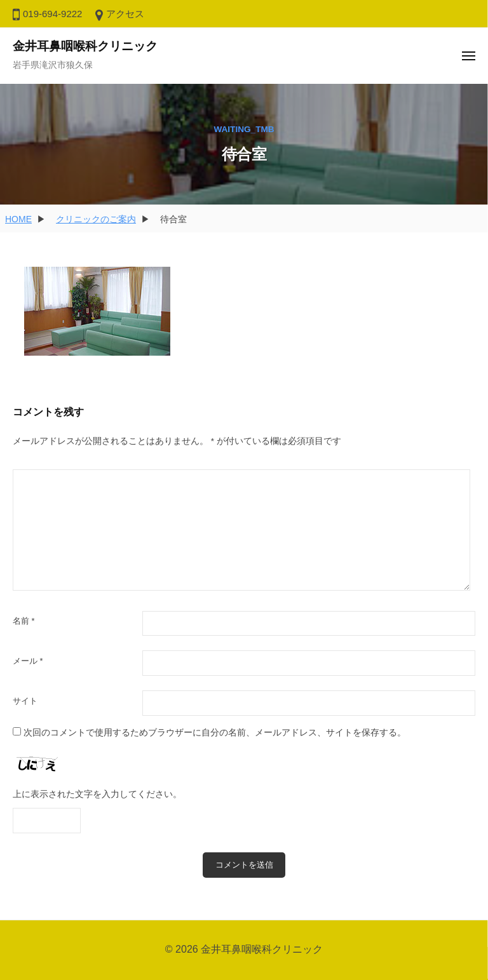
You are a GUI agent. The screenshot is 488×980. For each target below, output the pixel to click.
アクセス (125, 14)
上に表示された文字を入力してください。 (97, 794)
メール (28, 661)
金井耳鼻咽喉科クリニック (85, 46)
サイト (25, 701)
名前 (24, 621)
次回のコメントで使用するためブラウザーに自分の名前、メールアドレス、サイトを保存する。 (215, 733)
